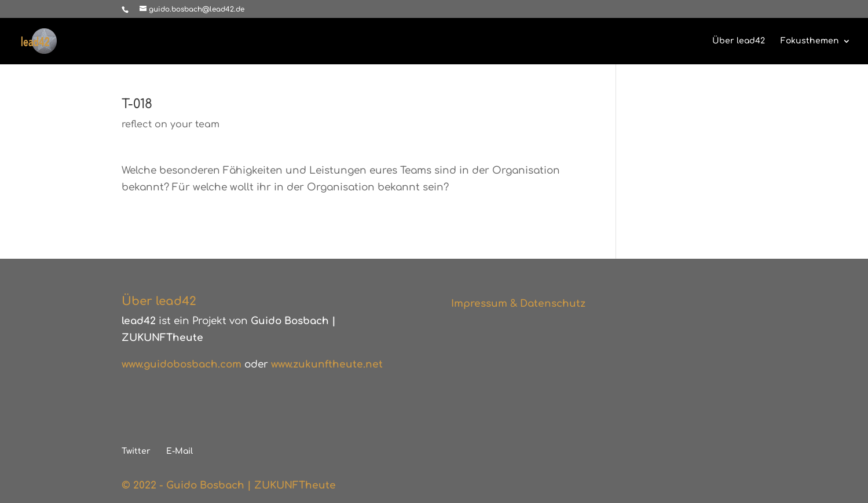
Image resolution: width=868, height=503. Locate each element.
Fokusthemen (810, 41)
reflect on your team (171, 124)
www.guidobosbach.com (182, 364)
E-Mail (180, 451)
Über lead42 (739, 41)
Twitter (136, 451)
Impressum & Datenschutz (518, 304)
